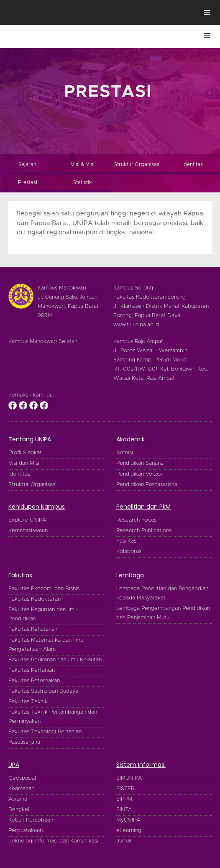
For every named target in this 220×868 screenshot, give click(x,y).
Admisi (125, 453)
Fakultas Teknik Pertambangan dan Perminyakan (53, 717)
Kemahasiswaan (28, 531)
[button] (207, 13)
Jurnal (124, 841)
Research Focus (136, 520)
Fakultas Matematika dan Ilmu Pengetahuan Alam (46, 645)
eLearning (129, 831)
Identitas (19, 474)
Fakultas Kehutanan (33, 629)
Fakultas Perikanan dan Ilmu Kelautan (55, 660)
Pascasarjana (24, 742)
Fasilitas (126, 541)
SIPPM (124, 799)
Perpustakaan (26, 831)
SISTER (125, 789)
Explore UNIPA (27, 520)
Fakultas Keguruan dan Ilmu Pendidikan (43, 614)
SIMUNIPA (129, 778)
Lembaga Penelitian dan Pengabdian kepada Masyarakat (162, 593)
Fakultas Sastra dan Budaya (43, 691)
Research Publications (144, 531)
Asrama (18, 799)
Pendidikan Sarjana (140, 463)
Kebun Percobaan (31, 820)
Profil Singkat (25, 453)
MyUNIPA (128, 820)
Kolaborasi (129, 552)
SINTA (124, 810)
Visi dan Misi (24, 463)
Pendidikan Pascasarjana (147, 485)
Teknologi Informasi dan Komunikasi (53, 841)
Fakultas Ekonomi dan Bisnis (44, 589)
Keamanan (21, 789)
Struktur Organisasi (32, 485)
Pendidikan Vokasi (139, 474)
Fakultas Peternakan (34, 681)
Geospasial (22, 778)
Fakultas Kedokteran (35, 599)
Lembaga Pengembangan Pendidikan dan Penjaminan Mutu (163, 613)
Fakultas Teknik (28, 702)
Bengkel (19, 810)
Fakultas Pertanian (32, 670)
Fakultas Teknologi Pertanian (45, 732)
